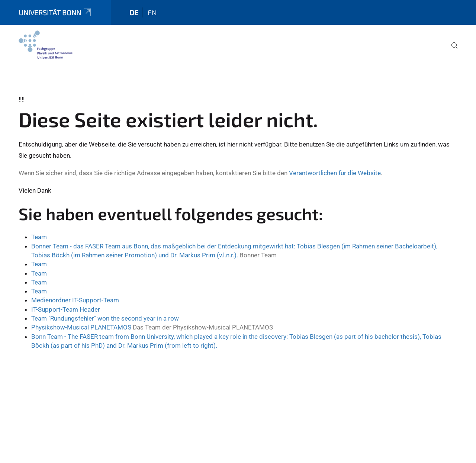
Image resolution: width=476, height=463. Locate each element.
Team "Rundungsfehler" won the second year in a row (105, 318)
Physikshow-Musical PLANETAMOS (81, 327)
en (152, 12)
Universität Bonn (55, 12)
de (134, 12)
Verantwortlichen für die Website (335, 173)
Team (39, 237)
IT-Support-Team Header (66, 309)
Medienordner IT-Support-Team (75, 300)
